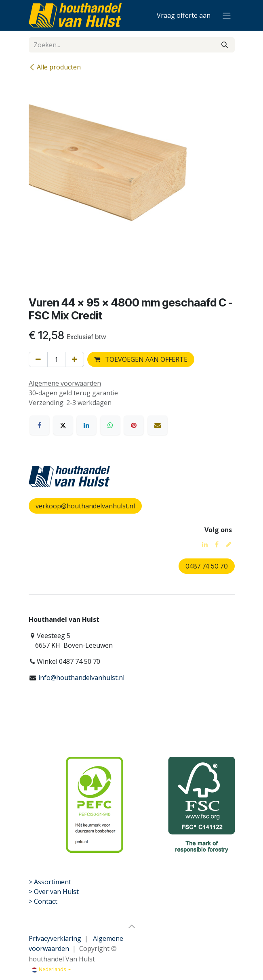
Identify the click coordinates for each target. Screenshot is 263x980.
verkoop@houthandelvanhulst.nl (85, 506)
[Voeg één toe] (75, 359)
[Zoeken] (225, 45)
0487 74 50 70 (207, 566)
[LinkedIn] (86, 425)
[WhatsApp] (110, 425)
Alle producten (55, 67)
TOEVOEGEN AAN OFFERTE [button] (141, 359)
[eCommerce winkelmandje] (184, 15)
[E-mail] (158, 425)
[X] (63, 425)
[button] (132, 926)
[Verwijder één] (38, 359)
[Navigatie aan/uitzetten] (227, 15)
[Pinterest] (134, 425)
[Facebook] (40, 425)
